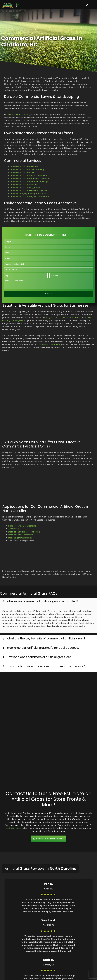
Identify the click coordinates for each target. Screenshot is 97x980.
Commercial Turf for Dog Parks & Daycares (30, 196)
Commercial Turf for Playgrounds (25, 187)
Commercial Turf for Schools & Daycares (29, 191)
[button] (48, 603)
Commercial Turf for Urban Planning (27, 170)
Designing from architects (21, 538)
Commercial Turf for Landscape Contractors (30, 179)
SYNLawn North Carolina (18, 115)
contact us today (14, 828)
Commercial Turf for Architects (24, 167)
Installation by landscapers (21, 535)
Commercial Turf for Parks (22, 173)
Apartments (14, 529)
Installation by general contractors (24, 532)
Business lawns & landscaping (22, 526)
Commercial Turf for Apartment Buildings (29, 181)
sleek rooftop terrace (71, 317)
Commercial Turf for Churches (24, 185)
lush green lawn (52, 317)
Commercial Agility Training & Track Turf (29, 193)
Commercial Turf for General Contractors (29, 175)
